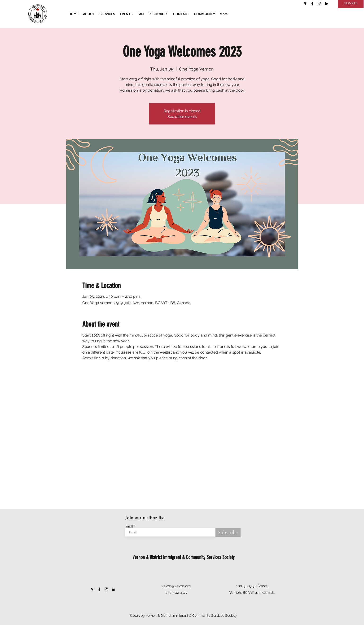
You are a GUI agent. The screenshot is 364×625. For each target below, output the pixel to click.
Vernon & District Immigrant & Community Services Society (184, 557)
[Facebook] (312, 4)
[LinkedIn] (327, 4)
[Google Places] (305, 4)
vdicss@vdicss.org (176, 586)
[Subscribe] (228, 532)
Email (129, 527)
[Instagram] (320, 4)
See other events (182, 117)
